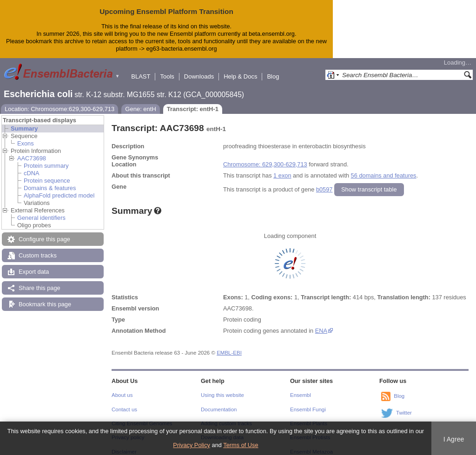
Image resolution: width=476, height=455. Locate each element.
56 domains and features (384, 168)
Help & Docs (240, 69)
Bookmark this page (45, 297)
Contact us (124, 402)
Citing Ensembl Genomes (142, 416)
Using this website (222, 388)
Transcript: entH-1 (193, 102)
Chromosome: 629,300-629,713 (265, 157)
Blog (273, 69)
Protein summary (46, 158)
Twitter (404, 405)
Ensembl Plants (309, 416)
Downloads (199, 69)
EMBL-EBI (229, 345)
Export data (34, 264)
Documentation (219, 402)
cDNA (31, 166)
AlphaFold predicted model (59, 188)
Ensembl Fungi (308, 402)
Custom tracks (38, 248)
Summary (24, 121)
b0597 (324, 182)
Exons (26, 136)
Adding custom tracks (226, 416)
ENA (321, 323)
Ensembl (301, 388)
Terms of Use (241, 445)
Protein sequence (47, 173)
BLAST (141, 69)
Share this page (40, 280)
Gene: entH (141, 102)
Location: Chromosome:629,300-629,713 (59, 102)
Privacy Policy (192, 445)
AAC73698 (32, 151)
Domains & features (50, 181)
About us (122, 388)
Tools (167, 69)
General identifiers (41, 210)
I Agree (454, 439)
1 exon (282, 168)
